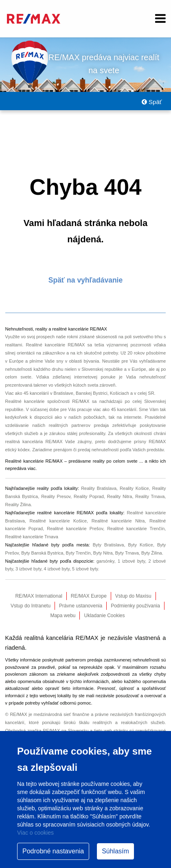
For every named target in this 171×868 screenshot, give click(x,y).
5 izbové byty (85, 569)
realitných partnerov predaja (79, 425)
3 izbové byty (28, 569)
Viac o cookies (35, 833)
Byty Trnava (127, 553)
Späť (152, 102)
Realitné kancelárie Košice (58, 521)
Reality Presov (56, 496)
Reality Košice (134, 488)
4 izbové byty (57, 569)
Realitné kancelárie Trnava (32, 537)
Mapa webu (63, 616)
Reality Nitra (120, 496)
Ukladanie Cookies (104, 616)
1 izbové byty (131, 561)
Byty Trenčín (78, 553)
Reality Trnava (150, 496)
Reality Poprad (89, 496)
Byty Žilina (152, 553)
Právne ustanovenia (81, 606)
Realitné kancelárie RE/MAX (55, 345)
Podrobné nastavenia (53, 851)
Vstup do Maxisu (133, 596)
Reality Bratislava (99, 488)
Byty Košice (140, 545)
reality (99, 461)
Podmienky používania (135, 606)
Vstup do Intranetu (31, 606)
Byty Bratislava (109, 545)
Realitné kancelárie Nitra (118, 521)
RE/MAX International (38, 596)
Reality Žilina (18, 505)
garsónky (105, 561)
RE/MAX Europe (89, 596)
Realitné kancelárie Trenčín (136, 529)
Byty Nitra (103, 553)
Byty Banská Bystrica (42, 553)
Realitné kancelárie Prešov (75, 529)
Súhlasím (115, 851)
